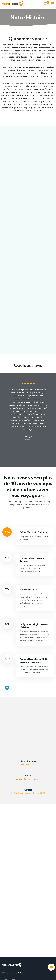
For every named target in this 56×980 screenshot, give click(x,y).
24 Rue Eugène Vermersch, (23, 793)
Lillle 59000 (40, 793)
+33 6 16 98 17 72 (28, 765)
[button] (51, 967)
